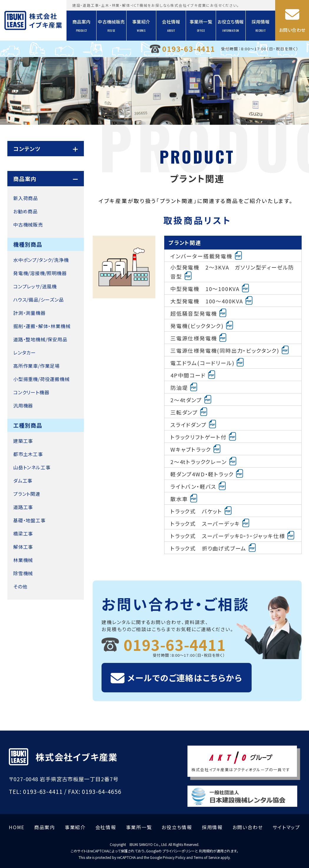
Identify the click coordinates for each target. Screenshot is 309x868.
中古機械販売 (111, 26)
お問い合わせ (292, 30)
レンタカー (25, 352)
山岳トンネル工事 (32, 467)
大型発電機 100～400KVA (212, 300)
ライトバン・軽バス (198, 486)
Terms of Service (207, 857)
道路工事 (23, 507)
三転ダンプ (189, 412)
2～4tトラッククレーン (204, 461)
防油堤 (184, 387)
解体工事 (23, 547)
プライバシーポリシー (179, 851)
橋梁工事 (23, 533)
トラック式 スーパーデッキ (210, 523)
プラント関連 (27, 494)
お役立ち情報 (231, 26)
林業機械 (23, 560)
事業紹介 (141, 26)
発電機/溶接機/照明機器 (40, 273)
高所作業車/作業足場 (36, 366)
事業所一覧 (201, 26)
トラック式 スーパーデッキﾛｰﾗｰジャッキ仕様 (233, 535)
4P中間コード (193, 375)
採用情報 (261, 26)
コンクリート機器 (31, 392)
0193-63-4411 (189, 49)
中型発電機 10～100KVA (210, 288)
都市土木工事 (28, 454)
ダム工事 (23, 480)
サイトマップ (286, 827)
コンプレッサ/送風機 (35, 286)
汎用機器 (23, 405)
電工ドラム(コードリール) (207, 362)
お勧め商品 (25, 211)
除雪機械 (23, 573)
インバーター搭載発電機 (207, 255)
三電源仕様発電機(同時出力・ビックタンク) (230, 350)
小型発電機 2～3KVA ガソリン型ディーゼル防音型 (232, 272)
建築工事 (23, 441)
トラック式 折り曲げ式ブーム (214, 548)
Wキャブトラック (196, 449)
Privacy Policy (174, 857)
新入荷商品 (26, 198)
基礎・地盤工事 (29, 520)
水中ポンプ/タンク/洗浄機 (41, 260)
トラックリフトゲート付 (204, 436)
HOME (17, 827)
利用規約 (206, 851)
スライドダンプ (194, 424)
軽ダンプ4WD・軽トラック (207, 473)
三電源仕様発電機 (199, 337)
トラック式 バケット (201, 511)
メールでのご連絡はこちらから (185, 678)
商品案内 (82, 26)
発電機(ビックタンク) (202, 325)
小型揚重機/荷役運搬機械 (41, 379)
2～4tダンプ (191, 399)
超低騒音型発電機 (199, 313)
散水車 (184, 498)
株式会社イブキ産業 (45, 20)
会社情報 (171, 26)
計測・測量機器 (29, 313)
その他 (20, 586)
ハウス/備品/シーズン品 (39, 300)
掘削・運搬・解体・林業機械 (42, 326)
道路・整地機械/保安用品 (40, 339)
